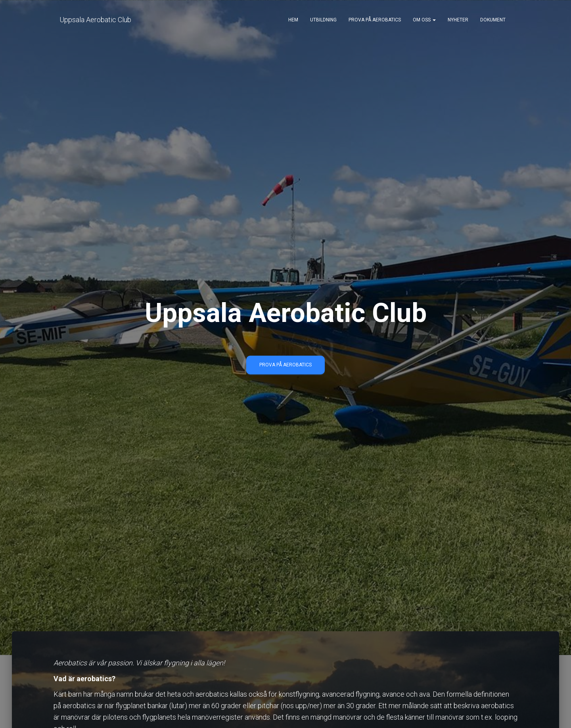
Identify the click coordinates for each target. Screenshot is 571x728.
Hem (293, 20)
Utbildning (323, 20)
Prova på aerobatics (375, 20)
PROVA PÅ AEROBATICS (285, 365)
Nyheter (458, 20)
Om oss (424, 20)
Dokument (493, 20)
